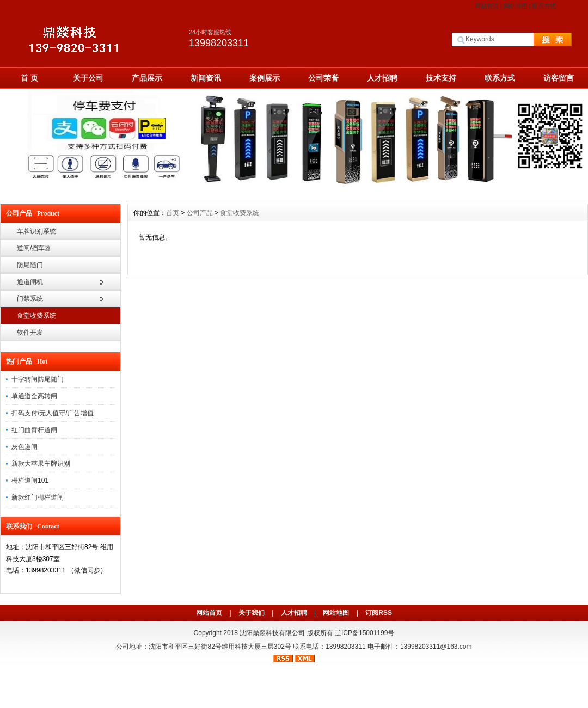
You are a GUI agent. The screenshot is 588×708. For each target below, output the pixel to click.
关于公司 (88, 78)
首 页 (29, 78)
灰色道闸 (24, 447)
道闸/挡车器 (34, 248)
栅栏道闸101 (30, 481)
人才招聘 (382, 78)
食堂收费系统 (36, 316)
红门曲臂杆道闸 (34, 430)
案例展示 (265, 78)
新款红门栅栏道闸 (38, 497)
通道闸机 (30, 282)
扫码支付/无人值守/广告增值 (53, 413)
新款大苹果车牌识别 (41, 464)
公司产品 (200, 213)
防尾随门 (30, 265)
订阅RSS (379, 613)
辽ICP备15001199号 (365, 633)
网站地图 (516, 6)
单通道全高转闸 (34, 396)
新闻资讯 (206, 78)
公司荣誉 (323, 78)
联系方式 (544, 6)
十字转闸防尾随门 (38, 379)
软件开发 (30, 333)
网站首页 (487, 6)
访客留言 (559, 78)
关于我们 (252, 613)
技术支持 (441, 78)
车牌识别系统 (36, 231)
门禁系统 (30, 299)
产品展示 (147, 78)
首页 (173, 213)
